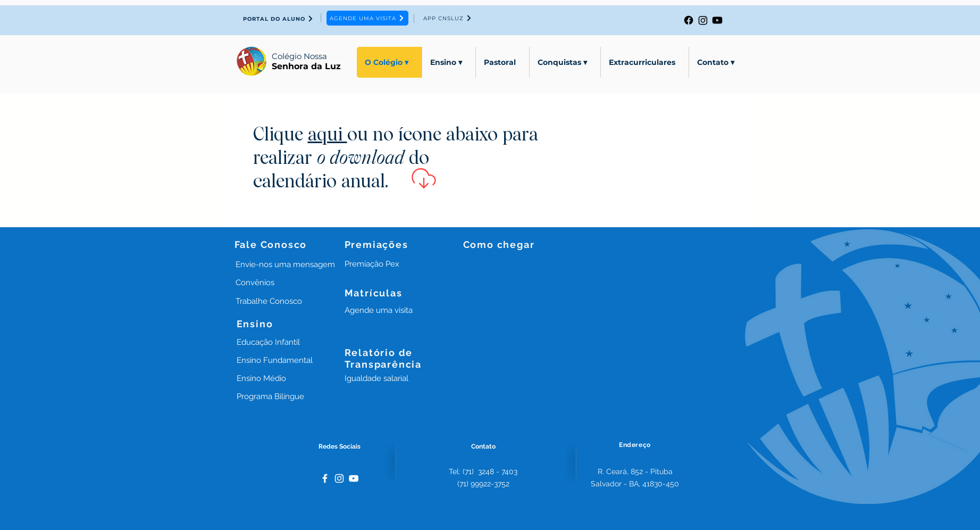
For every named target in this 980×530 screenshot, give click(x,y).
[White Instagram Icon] (339, 478)
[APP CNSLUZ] (448, 18)
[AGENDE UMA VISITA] (367, 18)
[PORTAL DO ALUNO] (279, 19)
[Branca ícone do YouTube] (354, 478)
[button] (372, 264)
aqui (328, 136)
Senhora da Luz (306, 66)
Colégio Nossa (299, 56)
